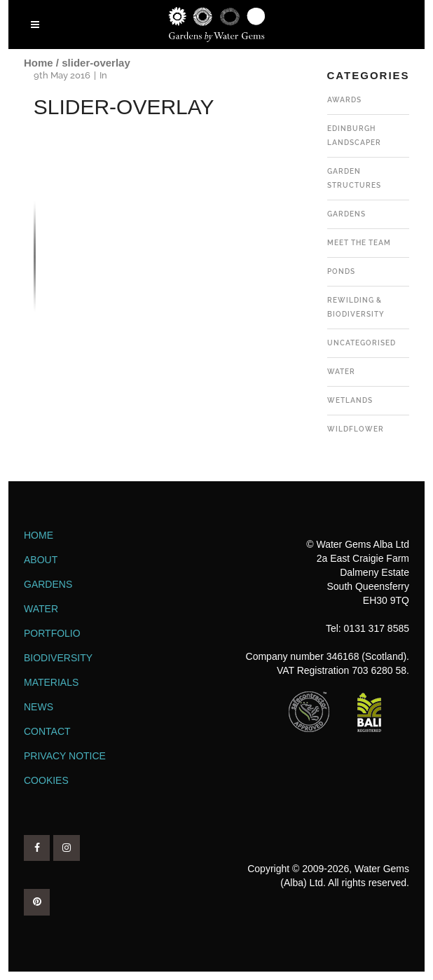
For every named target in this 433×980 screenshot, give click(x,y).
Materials (51, 682)
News (39, 707)
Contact (47, 731)
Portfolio (52, 633)
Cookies (46, 780)
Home (39, 63)
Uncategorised (362, 343)
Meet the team (359, 243)
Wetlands (350, 400)
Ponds (341, 271)
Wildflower (356, 429)
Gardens (346, 214)
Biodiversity (58, 658)
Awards (344, 100)
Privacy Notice (65, 756)
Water (341, 372)
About (41, 560)
